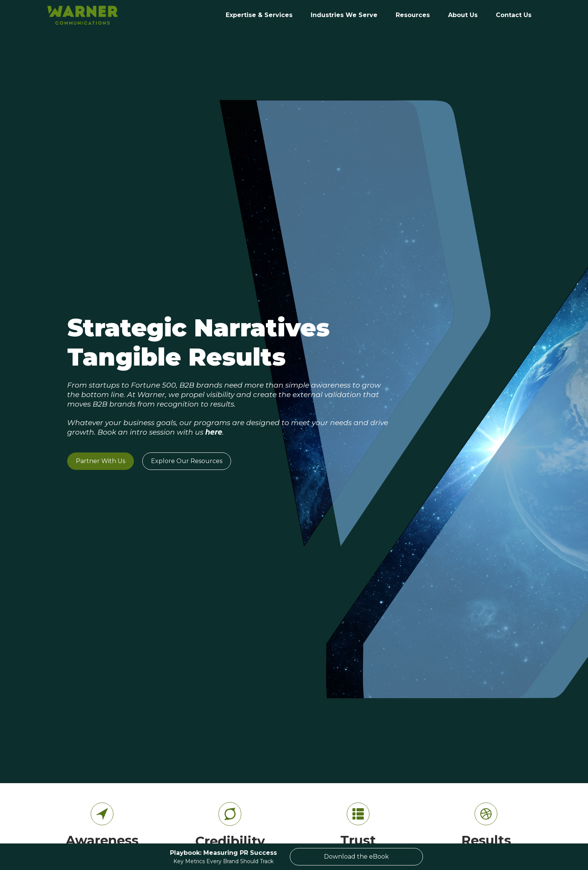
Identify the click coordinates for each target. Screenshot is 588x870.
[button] (344, 15)
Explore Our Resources (187, 461)
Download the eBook (356, 857)
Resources (413, 15)
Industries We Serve (344, 15)
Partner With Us (101, 461)
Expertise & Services (259, 15)
